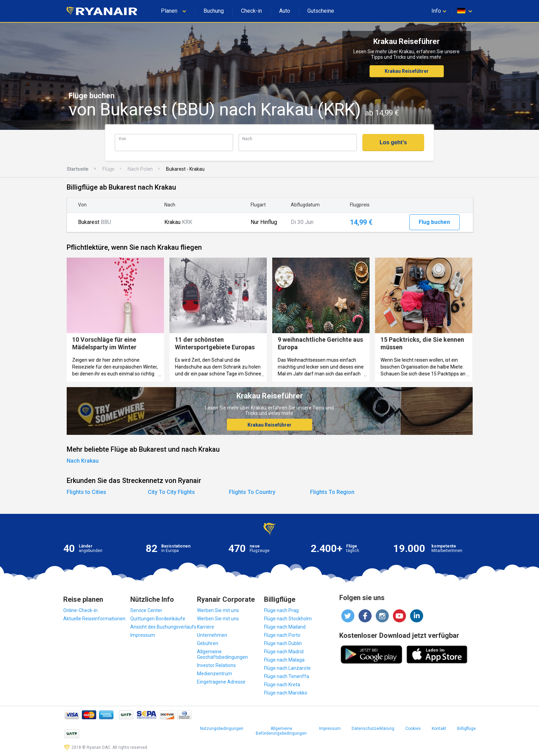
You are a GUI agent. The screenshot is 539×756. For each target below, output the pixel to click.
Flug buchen (434, 222)
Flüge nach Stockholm (288, 619)
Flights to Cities (86, 492)
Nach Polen (140, 169)
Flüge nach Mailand (285, 627)
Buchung (214, 11)
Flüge (108, 169)
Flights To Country (252, 492)
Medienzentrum (214, 674)
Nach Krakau (83, 461)
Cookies (413, 729)
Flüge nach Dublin (283, 643)
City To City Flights (171, 492)
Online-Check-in (80, 610)
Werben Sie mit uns (218, 610)
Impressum (143, 635)
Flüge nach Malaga (284, 660)
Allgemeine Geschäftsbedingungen (222, 654)
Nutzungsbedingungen (222, 729)
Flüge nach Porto (282, 635)
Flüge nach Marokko (286, 693)
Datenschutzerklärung (373, 729)
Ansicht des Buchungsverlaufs (163, 627)
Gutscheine (321, 11)
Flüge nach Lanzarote (287, 668)
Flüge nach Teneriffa (287, 676)
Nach (247, 139)
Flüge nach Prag (281, 610)
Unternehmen (212, 635)
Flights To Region (332, 492)
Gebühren (208, 643)
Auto (285, 11)
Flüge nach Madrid (284, 652)
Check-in (251, 11)
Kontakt (439, 729)
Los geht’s (393, 142)
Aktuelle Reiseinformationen (94, 619)
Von (122, 139)
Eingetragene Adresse (221, 682)
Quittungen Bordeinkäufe (158, 619)
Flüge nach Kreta (282, 685)
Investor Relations (216, 665)
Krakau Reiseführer (407, 71)
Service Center (146, 610)
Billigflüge (466, 729)
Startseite (78, 169)
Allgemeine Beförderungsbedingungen (281, 731)
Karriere (206, 627)
